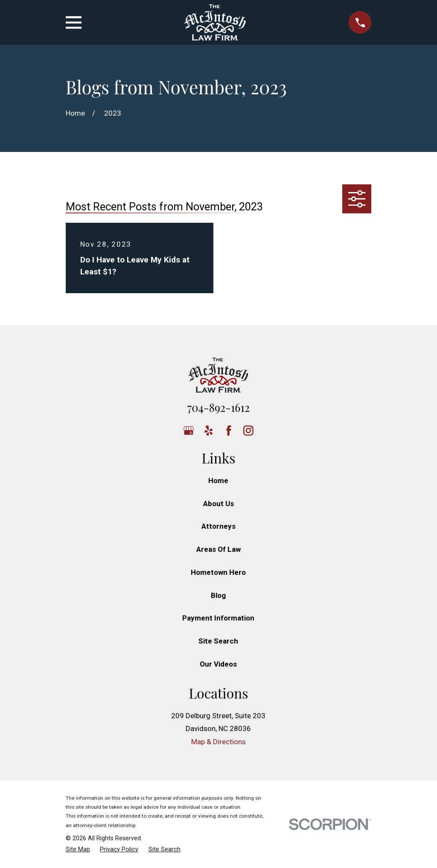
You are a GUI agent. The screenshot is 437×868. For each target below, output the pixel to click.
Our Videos (218, 664)
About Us (218, 504)
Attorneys (218, 526)
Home (218, 481)
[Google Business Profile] (189, 431)
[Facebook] (229, 431)
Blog (218, 595)
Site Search (218, 641)
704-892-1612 (218, 407)
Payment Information (218, 618)
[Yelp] (209, 431)
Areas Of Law (218, 549)
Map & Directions (218, 742)
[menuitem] (78, 850)
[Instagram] (248, 431)
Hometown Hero (218, 572)
